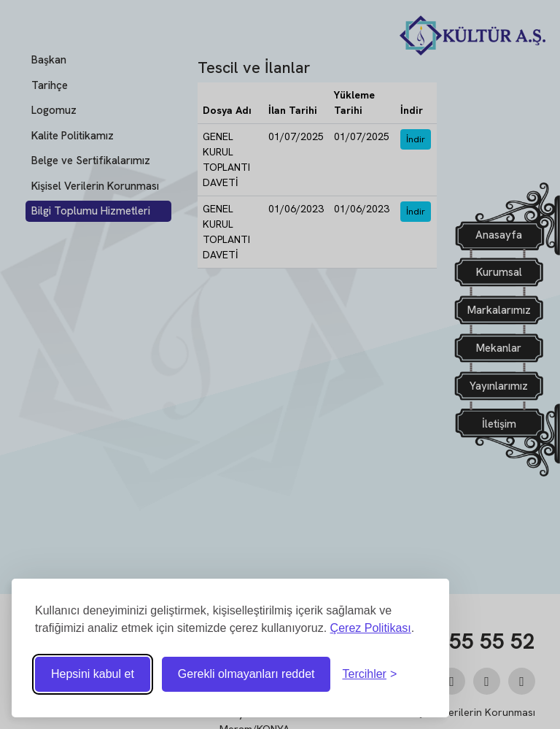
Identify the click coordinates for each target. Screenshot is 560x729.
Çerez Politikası (371, 628)
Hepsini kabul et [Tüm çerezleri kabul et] (93, 674)
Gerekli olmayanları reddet (246, 674)
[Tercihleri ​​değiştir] (369, 674)
